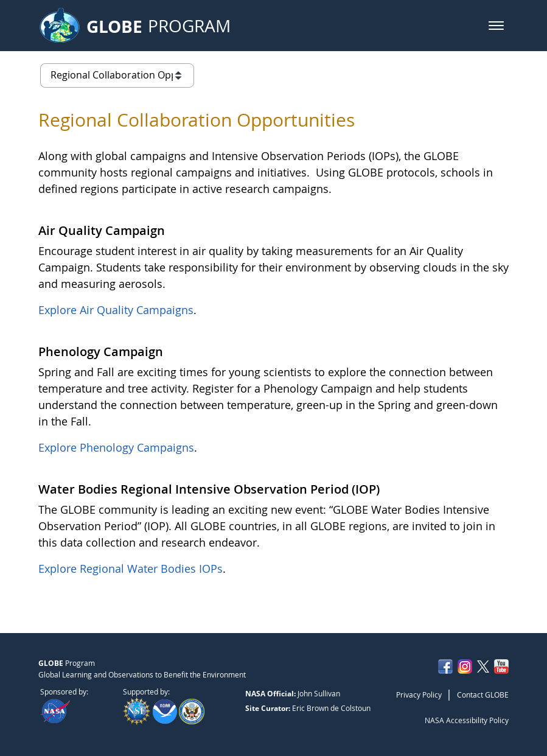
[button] (496, 26)
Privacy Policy (419, 695)
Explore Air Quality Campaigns (116, 310)
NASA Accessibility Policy (467, 720)
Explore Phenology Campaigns (116, 447)
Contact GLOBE (483, 695)
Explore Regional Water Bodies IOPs (131, 569)
